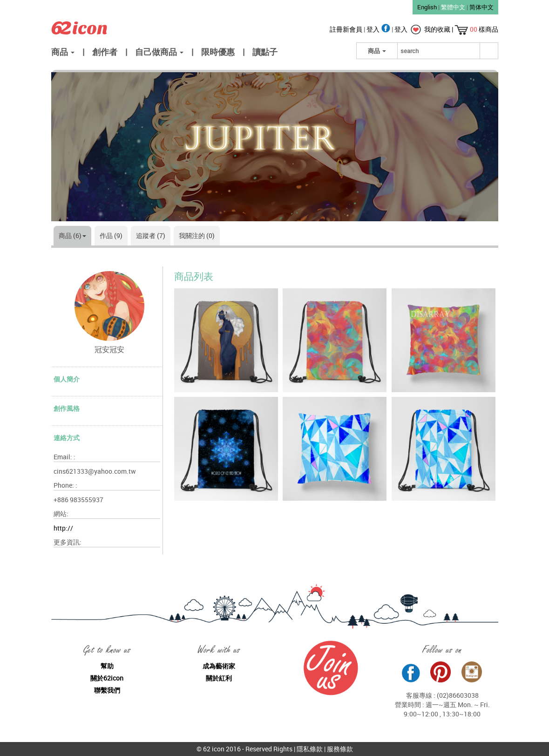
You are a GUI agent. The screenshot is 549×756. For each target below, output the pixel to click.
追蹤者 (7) (151, 235)
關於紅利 (219, 678)
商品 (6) (72, 235)
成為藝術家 (219, 666)
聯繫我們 (107, 690)
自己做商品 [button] (159, 52)
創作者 (105, 52)
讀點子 (265, 52)
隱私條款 (310, 749)
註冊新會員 (347, 29)
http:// (63, 528)
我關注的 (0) (197, 235)
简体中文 (481, 7)
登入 (379, 29)
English (427, 7)
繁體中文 (453, 7)
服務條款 (340, 749)
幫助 (107, 666)
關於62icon (107, 678)
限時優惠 (218, 52)
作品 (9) (111, 235)
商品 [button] (63, 52)
